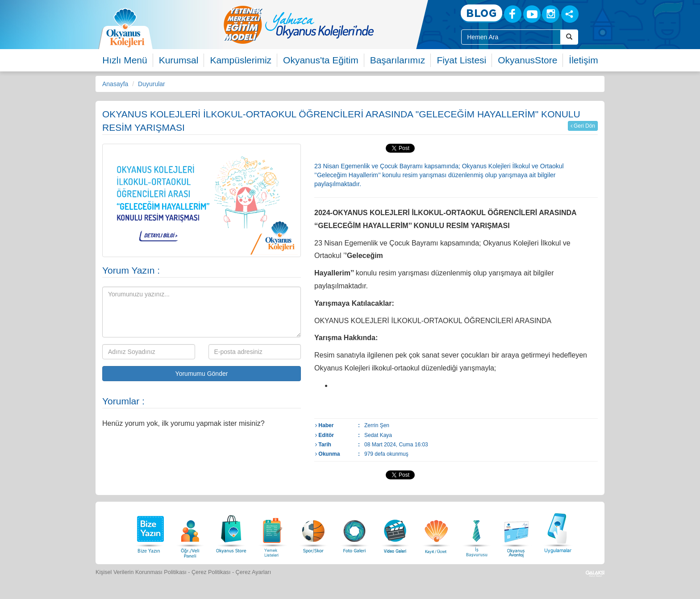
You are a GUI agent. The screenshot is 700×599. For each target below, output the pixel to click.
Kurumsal (179, 60)
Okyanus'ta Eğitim (321, 60)
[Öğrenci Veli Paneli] (190, 532)
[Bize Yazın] (149, 532)
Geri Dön (583, 126)
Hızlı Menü (125, 60)
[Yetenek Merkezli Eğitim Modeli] (334, 25)
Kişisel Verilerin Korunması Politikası (141, 572)
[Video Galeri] (395, 532)
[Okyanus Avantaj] (517, 532)
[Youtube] (532, 14)
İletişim (583, 60)
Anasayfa (115, 84)
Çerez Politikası (211, 572)
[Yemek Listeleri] (272, 532)
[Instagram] (551, 14)
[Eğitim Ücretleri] (436, 532)
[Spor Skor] (313, 532)
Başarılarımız (398, 60)
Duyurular (152, 84)
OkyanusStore (527, 60)
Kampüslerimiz (241, 60)
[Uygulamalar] (558, 532)
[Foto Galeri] (354, 532)
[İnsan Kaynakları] (476, 532)
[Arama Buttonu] (569, 37)
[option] (334, 25)
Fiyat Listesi (461, 60)
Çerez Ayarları (254, 572)
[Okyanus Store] (231, 532)
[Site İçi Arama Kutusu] (511, 37)
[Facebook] (513, 14)
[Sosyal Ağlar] (570, 14)
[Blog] (481, 14)
